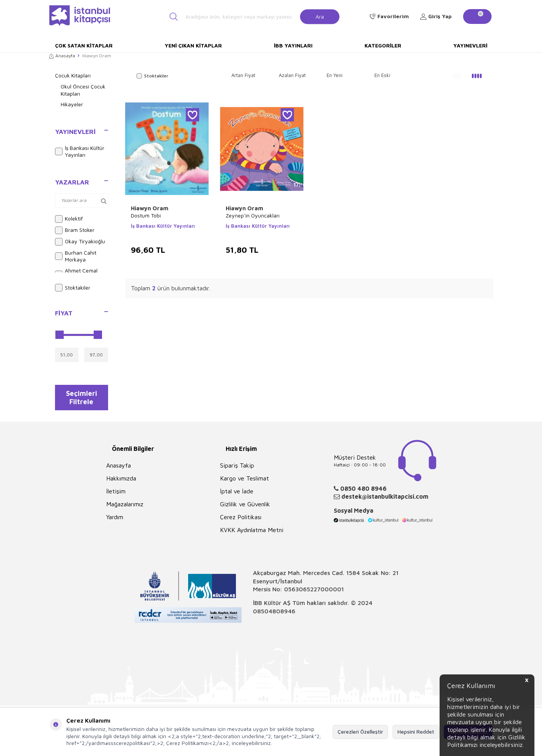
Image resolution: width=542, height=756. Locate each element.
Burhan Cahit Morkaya (76, 256)
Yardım (115, 521)
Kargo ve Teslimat (244, 482)
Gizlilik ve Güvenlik (245, 508)
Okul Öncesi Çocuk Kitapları (83, 90)
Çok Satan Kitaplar (84, 45)
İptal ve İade (237, 495)
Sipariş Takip (237, 469)
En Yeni (335, 75)
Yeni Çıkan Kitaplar (193, 45)
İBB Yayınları (293, 45)
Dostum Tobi (146, 215)
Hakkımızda (121, 482)
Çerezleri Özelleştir (360, 732)
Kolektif (69, 219)
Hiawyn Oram (150, 208)
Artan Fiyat (243, 75)
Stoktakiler (73, 288)
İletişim (116, 495)
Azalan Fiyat (292, 75)
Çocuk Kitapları (73, 75)
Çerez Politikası (241, 521)
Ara (320, 16)
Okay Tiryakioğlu (80, 242)
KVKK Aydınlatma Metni (252, 534)
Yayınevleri (470, 45)
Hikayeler (72, 104)
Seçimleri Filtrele (81, 399)
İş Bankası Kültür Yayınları (80, 151)
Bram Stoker (75, 230)
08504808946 (274, 615)
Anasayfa (62, 56)
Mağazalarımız (125, 508)
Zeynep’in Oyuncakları (253, 215)
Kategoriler (383, 45)
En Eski (382, 75)
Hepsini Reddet (416, 732)
